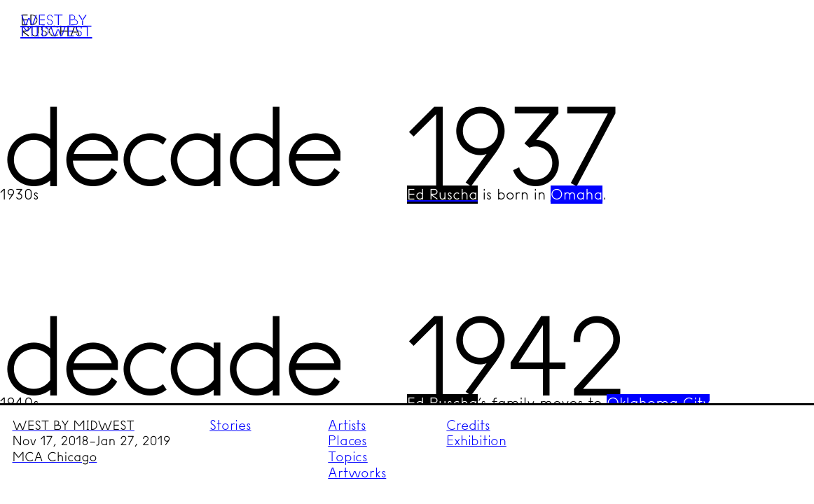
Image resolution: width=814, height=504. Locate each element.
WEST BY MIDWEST (74, 426)
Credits (468, 425)
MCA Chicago (55, 457)
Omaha (577, 195)
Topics (348, 457)
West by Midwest (56, 25)
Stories (230, 425)
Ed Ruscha (442, 195)
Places (347, 441)
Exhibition (476, 441)
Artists (347, 425)
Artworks (357, 473)
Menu (777, 37)
